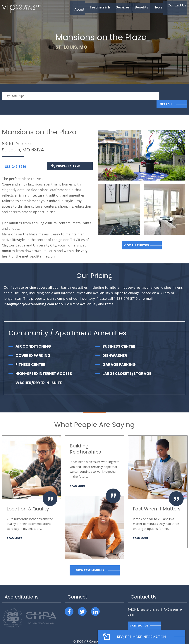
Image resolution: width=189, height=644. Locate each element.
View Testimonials (90, 562)
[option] (32, 483)
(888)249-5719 (149, 601)
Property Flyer (65, 158)
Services (114, 8)
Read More (15, 530)
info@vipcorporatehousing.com (30, 296)
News (153, 8)
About (66, 8)
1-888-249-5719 (14, 158)
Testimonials (89, 8)
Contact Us (174, 8)
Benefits (135, 8)
